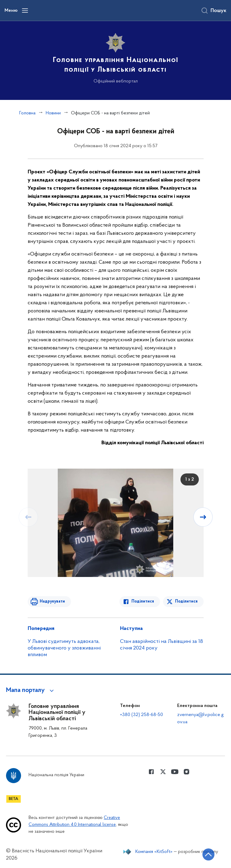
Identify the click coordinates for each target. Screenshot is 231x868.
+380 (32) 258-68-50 (142, 715)
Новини (53, 113)
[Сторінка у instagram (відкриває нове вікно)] (186, 772)
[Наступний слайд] (203, 517)
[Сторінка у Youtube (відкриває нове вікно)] (175, 772)
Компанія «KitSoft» (154, 852)
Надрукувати (52, 601)
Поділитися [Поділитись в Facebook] (143, 601)
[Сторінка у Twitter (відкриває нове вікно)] (163, 772)
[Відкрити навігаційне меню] (25, 11)
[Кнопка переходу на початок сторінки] (208, 854)
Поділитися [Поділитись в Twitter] (186, 601)
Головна (27, 113)
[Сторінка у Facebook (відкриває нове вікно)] (151, 772)
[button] (31, 690)
